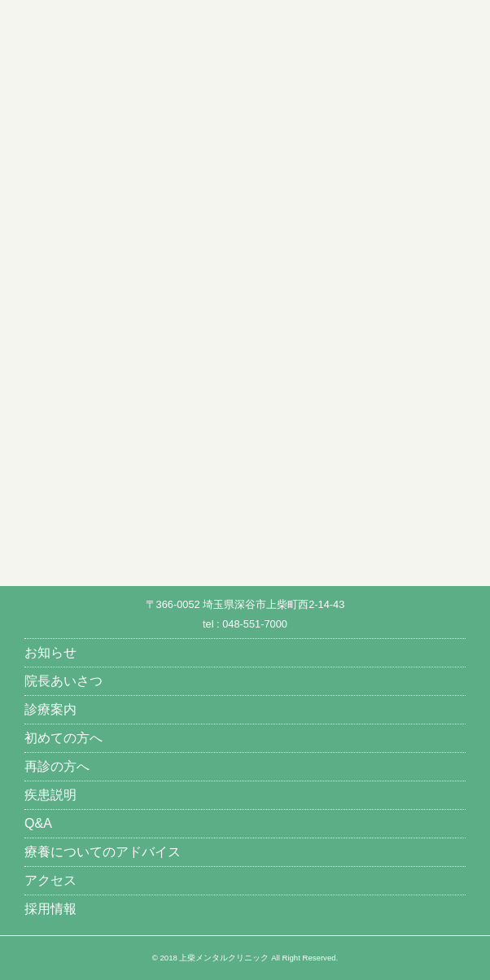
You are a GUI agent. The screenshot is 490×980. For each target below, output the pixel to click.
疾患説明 (50, 795)
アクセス (50, 880)
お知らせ (50, 652)
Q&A (38, 823)
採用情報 (50, 909)
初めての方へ (63, 738)
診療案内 (50, 709)
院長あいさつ (63, 681)
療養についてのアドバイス (103, 852)
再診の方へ (57, 766)
